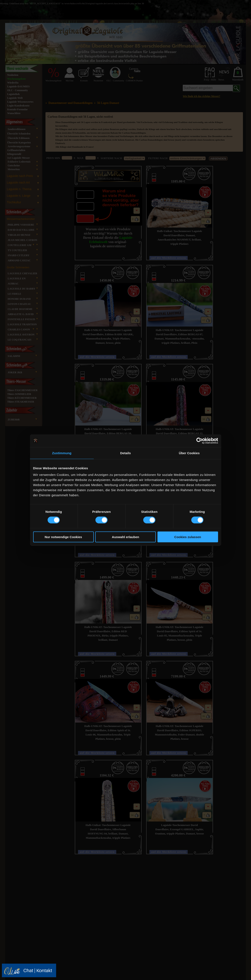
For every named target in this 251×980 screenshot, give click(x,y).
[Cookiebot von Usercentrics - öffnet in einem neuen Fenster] (199, 441)
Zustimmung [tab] (62, 453)
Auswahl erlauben (125, 537)
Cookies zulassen (188, 537)
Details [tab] (126, 453)
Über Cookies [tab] (189, 453)
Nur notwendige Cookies (63, 537)
